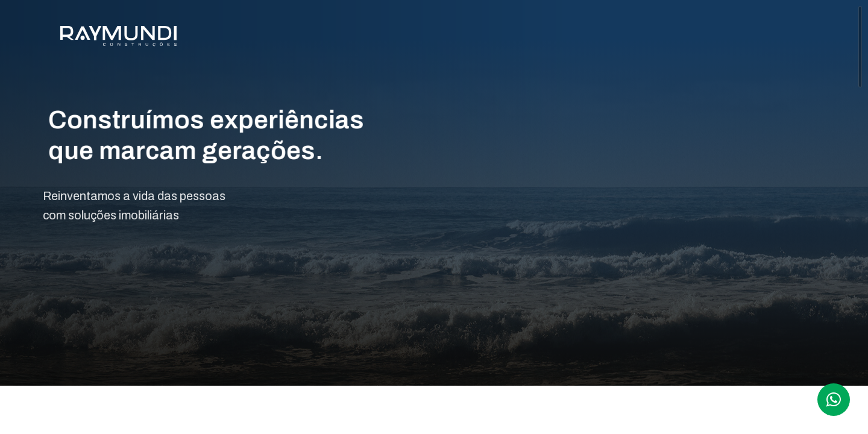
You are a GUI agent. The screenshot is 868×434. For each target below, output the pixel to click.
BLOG (735, 38)
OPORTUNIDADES (654, 38)
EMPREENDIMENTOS (536, 38)
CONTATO (797, 38)
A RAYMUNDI (431, 38)
